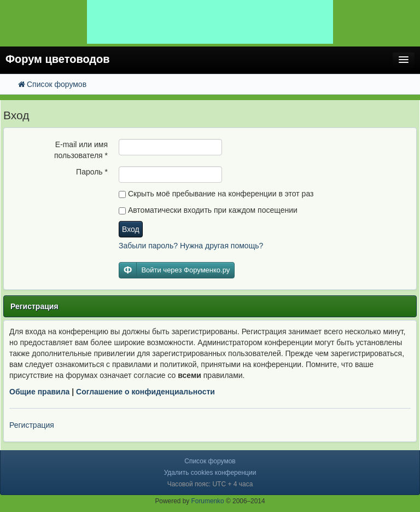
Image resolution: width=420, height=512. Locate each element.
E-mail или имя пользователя (81, 150)
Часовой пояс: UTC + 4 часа (210, 484)
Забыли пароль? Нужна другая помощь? (191, 246)
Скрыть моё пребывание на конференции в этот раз (216, 194)
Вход (131, 229)
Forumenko (208, 501)
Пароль (92, 172)
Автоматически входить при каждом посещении (208, 210)
